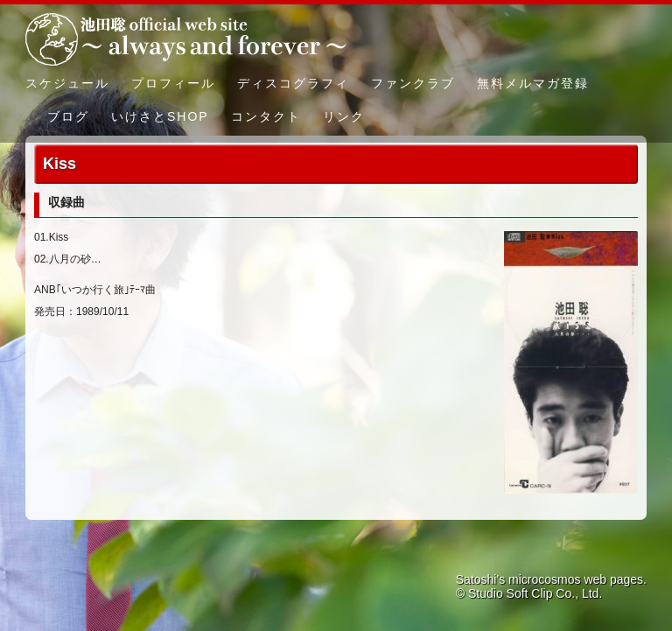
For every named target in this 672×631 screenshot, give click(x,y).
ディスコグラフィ (293, 83)
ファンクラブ (413, 83)
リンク (344, 116)
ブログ (68, 116)
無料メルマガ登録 (533, 83)
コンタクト (266, 116)
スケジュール (67, 83)
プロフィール (173, 83)
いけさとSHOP (160, 116)
